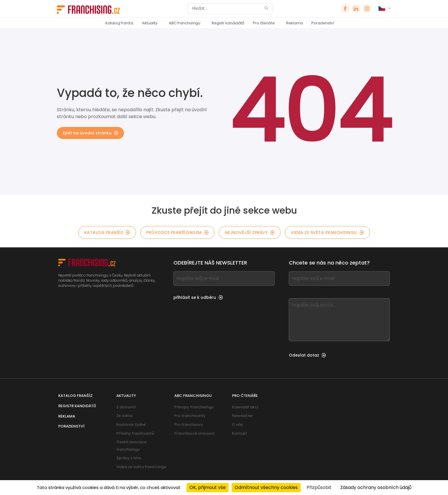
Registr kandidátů (228, 23)
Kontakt (240, 433)
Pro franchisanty (190, 416)
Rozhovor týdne (131, 425)
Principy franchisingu (194, 407)
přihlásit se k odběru (198, 297)
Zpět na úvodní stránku (90, 133)
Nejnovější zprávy (250, 232)
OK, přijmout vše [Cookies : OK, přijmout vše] (208, 487)
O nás (237, 425)
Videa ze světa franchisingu (327, 232)
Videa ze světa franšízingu (141, 467)
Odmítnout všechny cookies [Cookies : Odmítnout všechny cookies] (266, 487)
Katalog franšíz (119, 23)
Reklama (295, 23)
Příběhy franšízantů (135, 433)
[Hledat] (227, 9)
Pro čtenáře (264, 23)
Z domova (126, 407)
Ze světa (124, 416)
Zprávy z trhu (129, 458)
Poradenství (323, 23)
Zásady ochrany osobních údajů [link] (376, 487)
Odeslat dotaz (307, 355)
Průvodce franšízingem (177, 232)
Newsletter (242, 416)
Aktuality (150, 23)
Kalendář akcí (245, 407)
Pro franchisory (189, 425)
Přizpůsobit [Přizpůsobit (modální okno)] (319, 487)
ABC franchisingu (185, 23)
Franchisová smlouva (194, 433)
